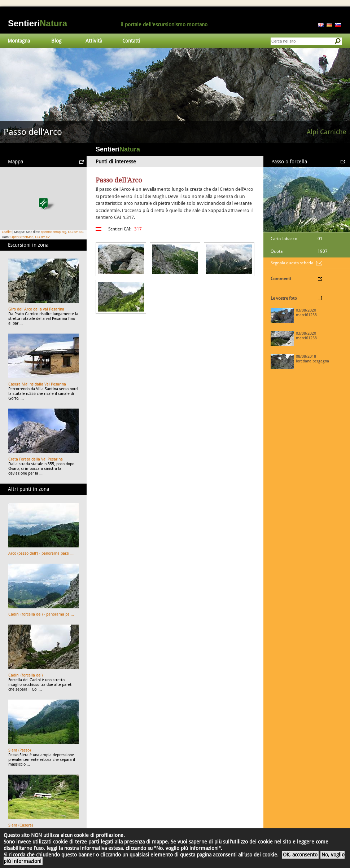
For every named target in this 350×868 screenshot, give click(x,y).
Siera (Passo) (19, 750)
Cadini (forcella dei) (25, 675)
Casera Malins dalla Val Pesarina (37, 384)
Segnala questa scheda (292, 263)
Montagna (19, 41)
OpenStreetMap (22, 237)
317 (138, 229)
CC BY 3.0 (75, 232)
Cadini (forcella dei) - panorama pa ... (41, 614)
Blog (56, 41)
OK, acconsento (300, 855)
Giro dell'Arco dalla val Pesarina (36, 309)
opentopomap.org (54, 232)
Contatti (131, 41)
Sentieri (38, 23)
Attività (94, 41)
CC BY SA (43, 237)
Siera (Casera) (21, 825)
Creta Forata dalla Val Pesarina (36, 459)
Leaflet (7, 232)
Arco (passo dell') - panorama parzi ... (41, 553)
